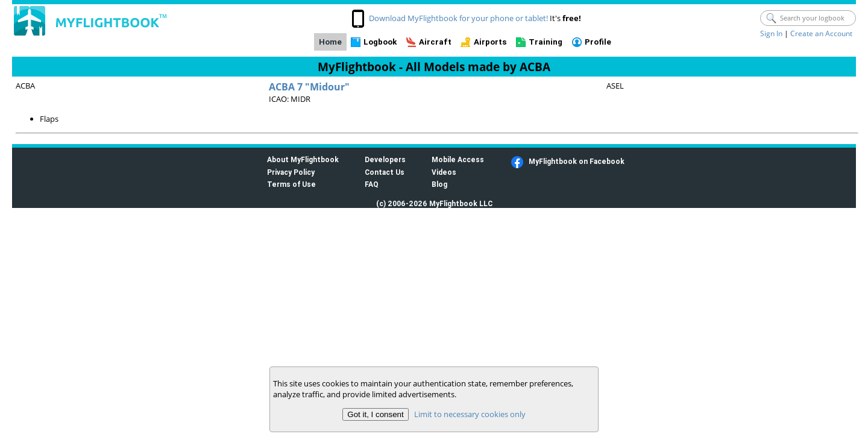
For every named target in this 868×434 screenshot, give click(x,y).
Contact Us (385, 172)
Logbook (380, 42)
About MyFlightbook (303, 159)
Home (330, 42)
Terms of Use (291, 184)
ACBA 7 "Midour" (309, 87)
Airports (490, 42)
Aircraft (435, 42)
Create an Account (821, 33)
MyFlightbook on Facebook (577, 161)
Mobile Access (458, 159)
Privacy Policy (291, 172)
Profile (598, 42)
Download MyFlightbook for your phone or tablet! (458, 18)
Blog (439, 184)
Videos (444, 172)
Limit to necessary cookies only (470, 414)
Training (546, 42)
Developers (385, 159)
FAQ (372, 184)
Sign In (771, 33)
